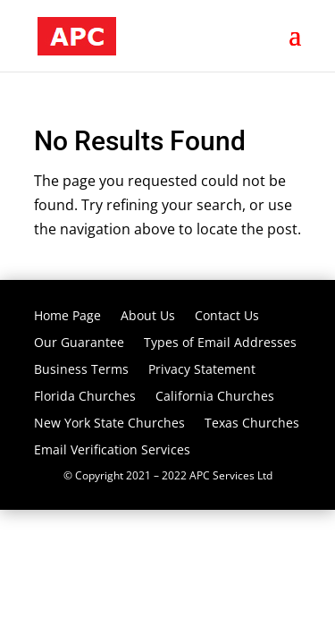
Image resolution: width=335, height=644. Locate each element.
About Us (148, 317)
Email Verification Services (112, 451)
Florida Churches (85, 397)
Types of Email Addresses (220, 343)
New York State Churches (109, 424)
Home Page (67, 317)
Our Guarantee (79, 343)
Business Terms (81, 370)
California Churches (215, 397)
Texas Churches (252, 424)
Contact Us (227, 317)
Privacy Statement (202, 370)
